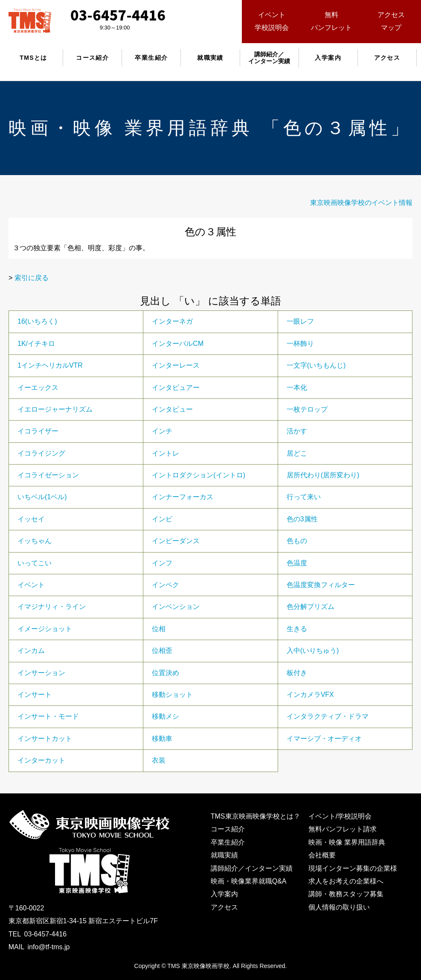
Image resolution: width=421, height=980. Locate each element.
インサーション (41, 673)
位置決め (165, 673)
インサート (35, 695)
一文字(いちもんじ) (316, 365)
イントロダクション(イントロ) (199, 475)
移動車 (162, 739)
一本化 (297, 388)
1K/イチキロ (36, 344)
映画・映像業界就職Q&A (249, 881)
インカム (31, 651)
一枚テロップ (307, 409)
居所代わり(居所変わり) (323, 475)
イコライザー (38, 431)
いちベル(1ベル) (42, 497)
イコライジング (41, 453)
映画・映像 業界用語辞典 (347, 842)
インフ (162, 563)
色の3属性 (302, 519)
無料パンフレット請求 (343, 829)
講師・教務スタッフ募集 (346, 894)
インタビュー (172, 409)
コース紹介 (92, 58)
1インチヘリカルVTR (50, 365)
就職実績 (210, 58)
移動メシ (165, 716)
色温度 (297, 563)
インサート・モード (48, 716)
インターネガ (172, 321)
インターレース (176, 365)
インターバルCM (178, 344)
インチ (162, 431)
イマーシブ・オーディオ (324, 739)
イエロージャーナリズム (55, 409)
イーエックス (38, 388)
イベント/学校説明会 (340, 816)
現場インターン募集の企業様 (353, 868)
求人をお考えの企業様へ (346, 881)
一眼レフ (300, 321)
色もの (297, 541)
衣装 (159, 760)
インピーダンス (176, 541)
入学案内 (328, 58)
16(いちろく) (37, 321)
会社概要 (322, 855)
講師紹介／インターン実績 (252, 868)
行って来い (304, 497)
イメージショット (45, 629)
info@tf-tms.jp (48, 947)
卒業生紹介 (151, 58)
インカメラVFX (310, 695)
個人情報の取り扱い (339, 907)
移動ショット (172, 695)
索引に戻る (32, 278)
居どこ (297, 453)
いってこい (35, 563)
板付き (297, 673)
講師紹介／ (269, 58)
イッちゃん (35, 541)
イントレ (165, 453)
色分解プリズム (311, 607)
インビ (162, 519)
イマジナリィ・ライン (52, 607)
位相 (159, 629)
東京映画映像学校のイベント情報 (361, 203)
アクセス (387, 58)
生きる (297, 629)
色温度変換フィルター (321, 585)
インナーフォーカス (183, 497)
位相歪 (162, 651)
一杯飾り (300, 344)
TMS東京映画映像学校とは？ (256, 816)
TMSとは (33, 58)
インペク (165, 585)
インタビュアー (176, 388)
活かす (297, 431)
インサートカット (45, 739)
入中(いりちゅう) (313, 651)
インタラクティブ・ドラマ (328, 716)
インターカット (41, 760)
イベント (31, 585)
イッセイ (31, 519)
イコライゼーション (48, 475)
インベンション (176, 607)
